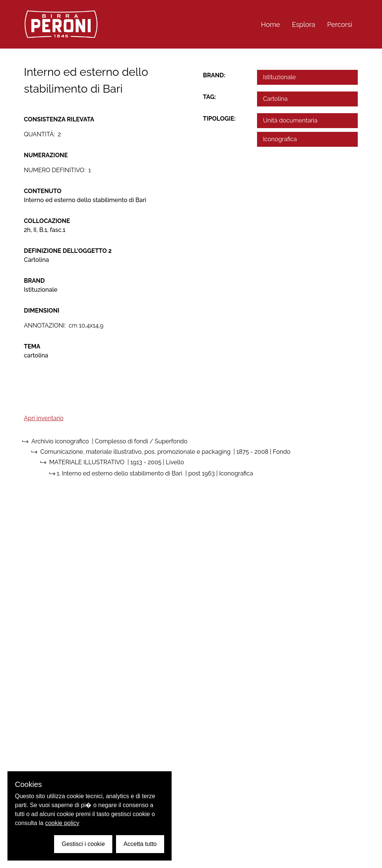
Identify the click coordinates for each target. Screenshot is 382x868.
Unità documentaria (290, 120)
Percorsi (340, 24)
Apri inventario (44, 418)
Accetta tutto (140, 844)
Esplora (304, 24)
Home (271, 24)
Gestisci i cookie (83, 844)
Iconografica (280, 139)
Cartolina (275, 99)
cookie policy (62, 823)
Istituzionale (279, 77)
